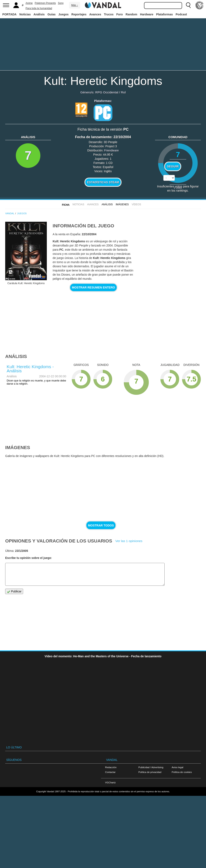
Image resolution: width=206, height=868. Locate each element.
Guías (51, 14)
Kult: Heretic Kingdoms (103, 81)
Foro (120, 14)
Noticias (25, 14)
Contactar (110, 772)
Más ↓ (74, 5)
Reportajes (79, 14)
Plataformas (164, 14)
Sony (61, 3)
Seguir (173, 166)
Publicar (14, 591)
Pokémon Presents (45, 3)
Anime (29, 3)
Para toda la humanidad (39, 8)
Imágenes (122, 204)
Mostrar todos (101, 525)
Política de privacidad (150, 772)
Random (132, 14)
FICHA (66, 205)
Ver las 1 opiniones (129, 541)
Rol (123, 92)
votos (178, 188)
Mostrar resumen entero (94, 287)
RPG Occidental (107, 92)
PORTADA (9, 14)
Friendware (111, 150)
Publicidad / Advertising (151, 767)
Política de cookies (182, 772)
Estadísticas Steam (103, 182)
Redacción (111, 767)
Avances (95, 14)
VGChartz (110, 782)
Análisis (39, 14)
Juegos (64, 14)
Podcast (181, 14)
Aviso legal (177, 767)
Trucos (109, 14)
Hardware (147, 14)
